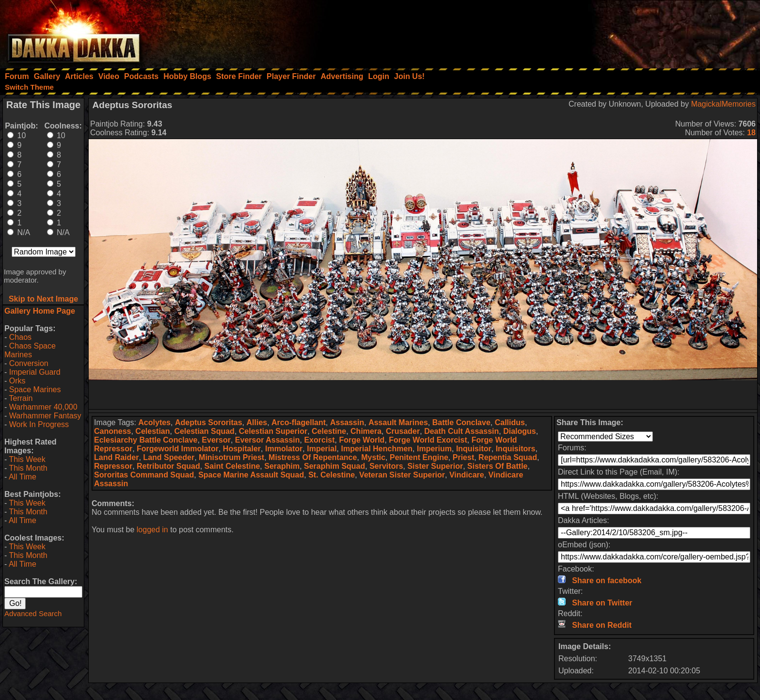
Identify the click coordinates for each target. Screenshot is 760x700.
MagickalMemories (723, 104)
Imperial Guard (35, 372)
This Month (28, 468)
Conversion (29, 363)
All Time (23, 477)
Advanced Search (33, 613)
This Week (27, 459)
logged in (152, 530)
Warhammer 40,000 (43, 407)
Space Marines (35, 390)
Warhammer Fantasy (45, 416)
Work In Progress (39, 424)
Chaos (20, 337)
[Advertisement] (630, 32)
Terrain (21, 398)
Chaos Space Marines (30, 350)
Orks (17, 381)
